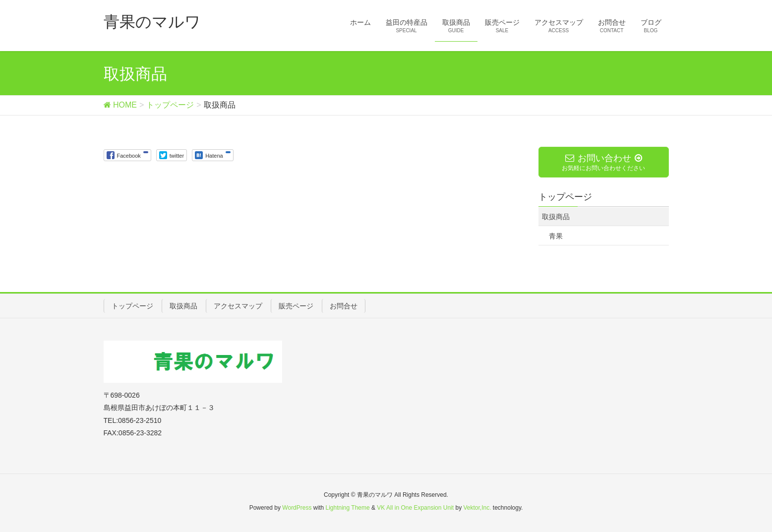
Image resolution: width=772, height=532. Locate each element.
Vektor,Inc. (477, 508)
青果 (556, 236)
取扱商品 (556, 217)
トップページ (132, 306)
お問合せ (344, 306)
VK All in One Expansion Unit (415, 508)
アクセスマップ (238, 306)
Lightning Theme (348, 508)
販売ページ (296, 306)
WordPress (297, 508)
